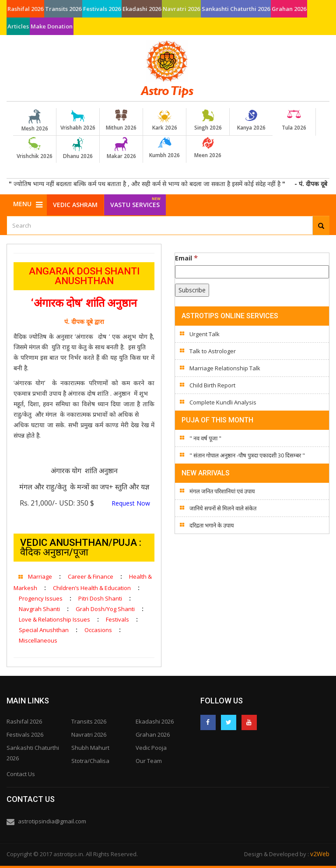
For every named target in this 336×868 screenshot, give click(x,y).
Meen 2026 (208, 148)
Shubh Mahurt (90, 748)
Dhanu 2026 (78, 148)
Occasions (98, 630)
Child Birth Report (212, 385)
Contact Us (21, 774)
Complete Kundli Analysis (223, 402)
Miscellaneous (38, 640)
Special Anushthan (44, 630)
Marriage (40, 576)
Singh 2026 (208, 120)
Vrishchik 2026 (35, 148)
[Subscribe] (192, 290)
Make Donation (52, 26)
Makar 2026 (121, 148)
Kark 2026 (164, 120)
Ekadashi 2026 (142, 9)
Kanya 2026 (251, 120)
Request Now (130, 503)
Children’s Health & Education (92, 588)
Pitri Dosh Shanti (100, 598)
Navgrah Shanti (39, 609)
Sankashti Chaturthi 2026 (236, 9)
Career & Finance (91, 576)
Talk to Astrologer (213, 351)
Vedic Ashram (75, 205)
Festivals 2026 (102, 9)
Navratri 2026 (181, 9)
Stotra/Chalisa (90, 761)
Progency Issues (41, 598)
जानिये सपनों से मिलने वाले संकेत (223, 508)
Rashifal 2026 (25, 9)
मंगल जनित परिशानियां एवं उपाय (222, 491)
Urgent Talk (205, 334)
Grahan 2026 (289, 9)
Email (186, 258)
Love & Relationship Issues (54, 619)
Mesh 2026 (35, 121)
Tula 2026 (294, 120)
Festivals (117, 619)
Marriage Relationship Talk (225, 368)
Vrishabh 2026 (78, 120)
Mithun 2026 (121, 120)
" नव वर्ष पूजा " (205, 438)
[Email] (252, 272)
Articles (18, 26)
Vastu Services (135, 202)
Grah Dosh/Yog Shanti (105, 609)
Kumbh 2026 (164, 148)
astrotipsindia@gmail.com (52, 821)
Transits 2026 (63, 9)
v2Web (320, 854)
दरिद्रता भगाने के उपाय (212, 525)
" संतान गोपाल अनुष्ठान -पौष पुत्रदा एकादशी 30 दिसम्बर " (247, 455)
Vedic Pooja (151, 748)
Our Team (149, 761)
